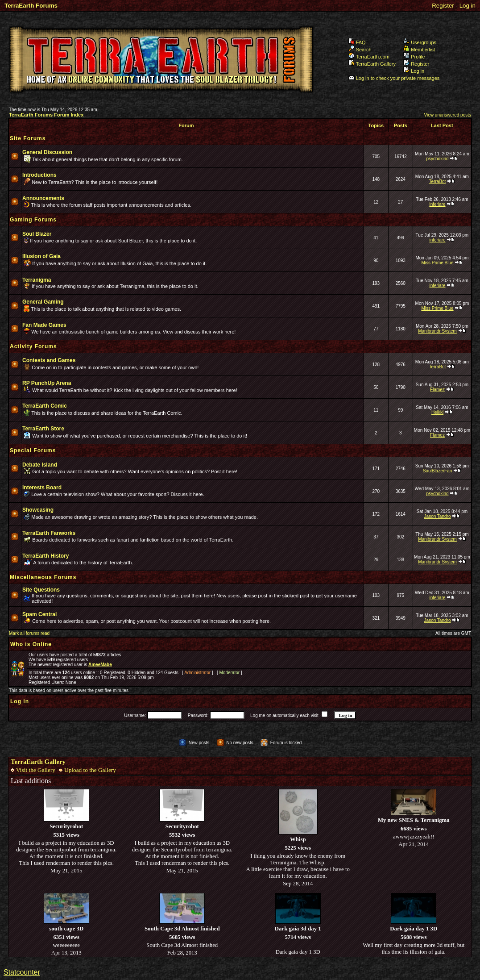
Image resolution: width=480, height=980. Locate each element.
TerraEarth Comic (45, 406)
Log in (468, 6)
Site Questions (41, 590)
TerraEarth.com (369, 57)
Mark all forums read (29, 633)
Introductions (39, 175)
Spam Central (39, 614)
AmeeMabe (100, 665)
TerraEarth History (46, 556)
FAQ (357, 42)
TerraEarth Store (43, 429)
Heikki (437, 412)
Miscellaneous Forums (43, 577)
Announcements (43, 198)
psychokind (437, 159)
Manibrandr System (437, 331)
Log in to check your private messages (394, 78)
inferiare (437, 204)
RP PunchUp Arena (47, 383)
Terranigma (37, 280)
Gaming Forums (33, 220)
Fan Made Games (44, 325)
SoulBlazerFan (438, 471)
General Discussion (47, 152)
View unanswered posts (448, 115)
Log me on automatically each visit (284, 715)
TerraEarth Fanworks (49, 533)
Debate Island (40, 465)
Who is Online (31, 644)
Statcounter (22, 972)
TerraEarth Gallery (372, 64)
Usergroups (420, 42)
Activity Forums (33, 346)
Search (360, 50)
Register (443, 6)
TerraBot (438, 181)
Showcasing (38, 510)
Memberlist (419, 50)
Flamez (437, 390)
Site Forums (28, 138)
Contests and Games (49, 360)
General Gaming (43, 302)
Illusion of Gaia (41, 256)
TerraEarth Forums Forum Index (46, 115)
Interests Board (42, 488)
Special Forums (33, 450)
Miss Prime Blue (437, 263)
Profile (414, 57)
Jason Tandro (438, 516)
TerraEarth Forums (31, 6)
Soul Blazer (37, 234)
